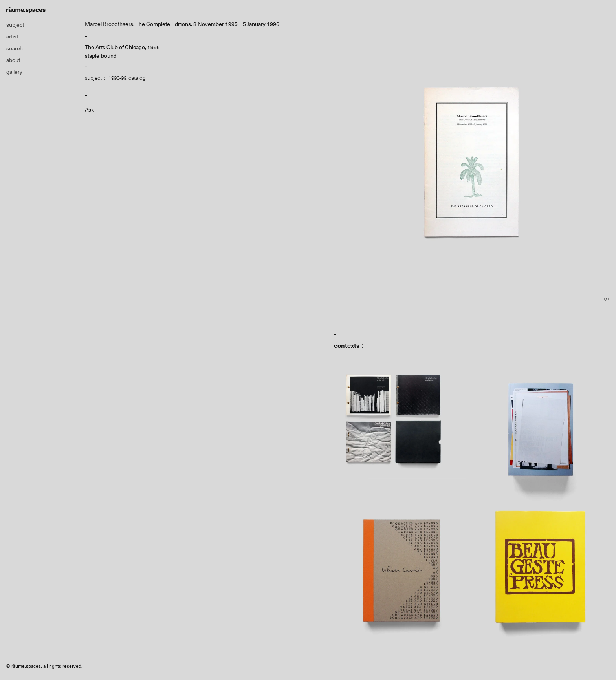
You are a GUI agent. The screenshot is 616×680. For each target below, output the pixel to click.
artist (12, 37)
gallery (14, 72)
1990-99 (117, 78)
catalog (137, 78)
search (15, 48)
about (13, 60)
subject (15, 25)
